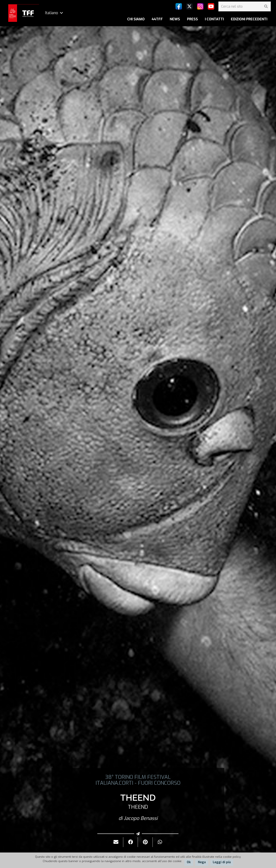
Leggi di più (222, 862)
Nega (202, 862)
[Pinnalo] (145, 842)
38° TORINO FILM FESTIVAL (138, 777)
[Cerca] (266, 6)
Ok (189, 862)
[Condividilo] (131, 842)
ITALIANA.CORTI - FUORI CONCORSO (138, 783)
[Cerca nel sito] (245, 6)
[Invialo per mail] (116, 842)
